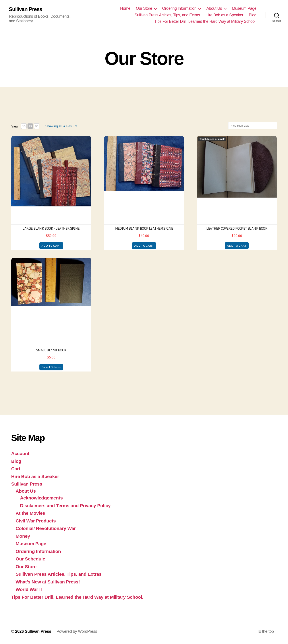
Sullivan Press (25, 9)
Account (20, 453)
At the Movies (30, 513)
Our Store (144, 8)
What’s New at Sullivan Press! (48, 582)
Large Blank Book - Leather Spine (51, 228)
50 (37, 126)
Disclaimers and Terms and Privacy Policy (65, 506)
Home (125, 8)
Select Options (51, 367)
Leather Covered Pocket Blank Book (237, 228)
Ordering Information (179, 8)
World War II (29, 589)
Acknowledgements (42, 498)
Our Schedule (30, 559)
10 (24, 126)
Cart (16, 469)
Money (23, 536)
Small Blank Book (51, 350)
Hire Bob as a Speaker (224, 15)
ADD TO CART (51, 246)
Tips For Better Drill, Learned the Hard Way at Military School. (205, 21)
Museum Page (244, 8)
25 (30, 126)
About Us (214, 8)
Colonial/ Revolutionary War (46, 528)
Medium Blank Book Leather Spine (144, 228)
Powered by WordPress (77, 631)
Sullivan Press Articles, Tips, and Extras (167, 15)
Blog (253, 15)
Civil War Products (36, 521)
